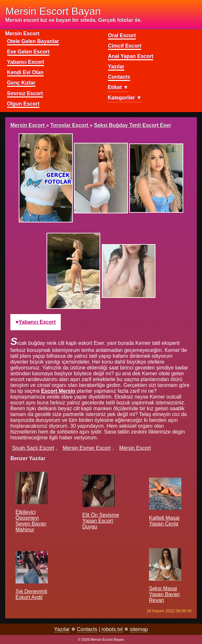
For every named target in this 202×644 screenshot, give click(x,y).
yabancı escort (37, 322)
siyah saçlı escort (33, 448)
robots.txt (112, 629)
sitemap (139, 629)
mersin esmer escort (87, 448)
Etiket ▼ (118, 87)
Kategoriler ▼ (125, 98)
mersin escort (135, 448)
